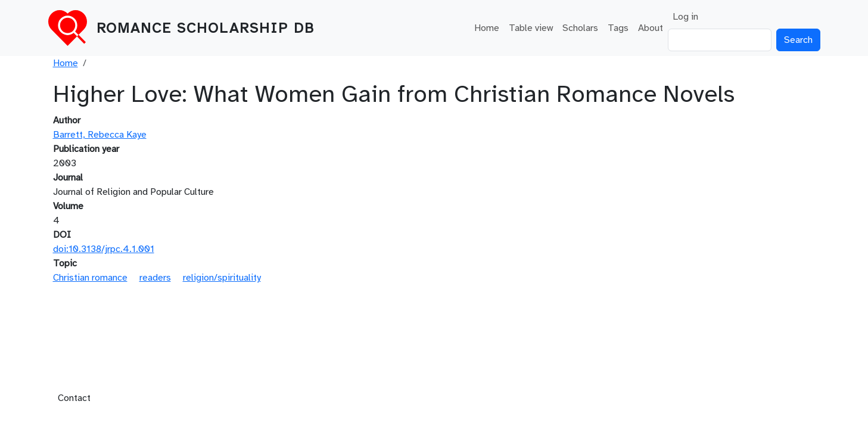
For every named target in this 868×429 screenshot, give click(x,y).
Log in (685, 17)
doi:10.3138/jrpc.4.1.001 (104, 249)
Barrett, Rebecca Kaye (100, 135)
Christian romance (90, 278)
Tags (618, 28)
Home (487, 28)
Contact (74, 398)
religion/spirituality (222, 278)
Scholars (580, 28)
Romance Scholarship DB (206, 28)
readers (155, 278)
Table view (531, 28)
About (651, 28)
